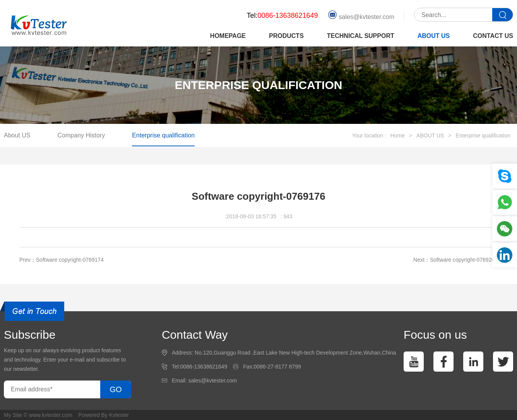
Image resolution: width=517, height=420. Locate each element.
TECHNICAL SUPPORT (361, 36)
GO (116, 389)
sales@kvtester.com (361, 15)
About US (17, 135)
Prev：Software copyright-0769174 (62, 260)
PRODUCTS (286, 36)
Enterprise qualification (163, 135)
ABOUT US (434, 36)
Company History (81, 135)
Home (398, 135)
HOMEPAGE (228, 36)
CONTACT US (493, 36)
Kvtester (119, 415)
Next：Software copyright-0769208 (455, 260)
